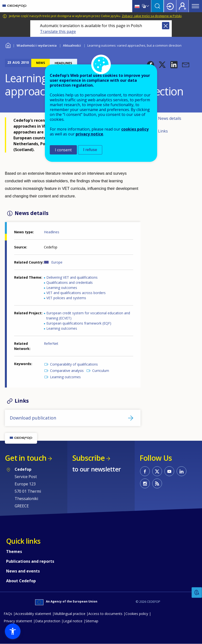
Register (182, 6)
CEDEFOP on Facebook (145, 471)
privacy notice (89, 134)
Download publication (33, 418)
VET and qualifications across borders (76, 293)
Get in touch (26, 458)
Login (170, 6)
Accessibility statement (33, 614)
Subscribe (88, 458)
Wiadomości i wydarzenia (37, 45)
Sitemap (92, 621)
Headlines (52, 232)
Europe (57, 262)
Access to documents (105, 614)
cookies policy (135, 129)
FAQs (8, 614)
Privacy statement (18, 621)
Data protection (48, 621)
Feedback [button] (197, 593)
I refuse (90, 150)
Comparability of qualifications (74, 364)
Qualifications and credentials (70, 282)
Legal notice (73, 621)
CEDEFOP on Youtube (169, 471)
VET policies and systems (66, 298)
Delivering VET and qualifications (72, 277)
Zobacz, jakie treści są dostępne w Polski (152, 16)
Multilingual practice (70, 614)
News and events (23, 571)
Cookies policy (137, 614)
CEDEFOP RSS (157, 483)
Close (166, 26)
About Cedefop (21, 581)
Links (163, 131)
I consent (63, 150)
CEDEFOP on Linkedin (182, 471)
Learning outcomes (62, 288)
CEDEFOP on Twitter (157, 471)
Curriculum (101, 371)
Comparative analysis (67, 371)
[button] (162, 65)
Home (8, 45)
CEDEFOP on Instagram (145, 483)
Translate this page (58, 31)
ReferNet (51, 343)
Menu (195, 6)
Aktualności (72, 45)
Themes (14, 552)
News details (170, 118)
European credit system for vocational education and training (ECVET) (88, 316)
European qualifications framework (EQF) (79, 323)
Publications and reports (30, 561)
